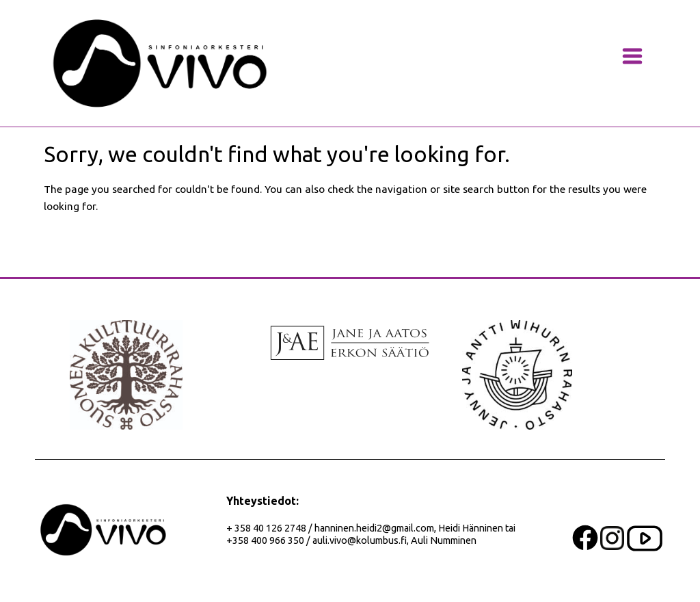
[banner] (160, 63)
